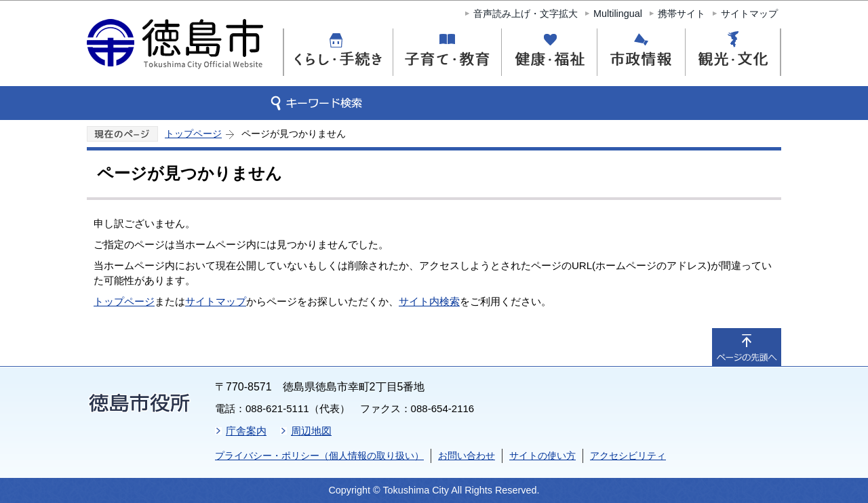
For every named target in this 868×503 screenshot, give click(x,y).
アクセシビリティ (628, 456)
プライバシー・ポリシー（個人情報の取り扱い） (319, 456)
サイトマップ (749, 14)
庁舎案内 (246, 431)
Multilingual (618, 14)
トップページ (193, 134)
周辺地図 (311, 431)
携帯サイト (682, 14)
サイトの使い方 (542, 456)
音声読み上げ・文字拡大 (526, 14)
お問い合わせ (467, 456)
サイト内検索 (429, 301)
